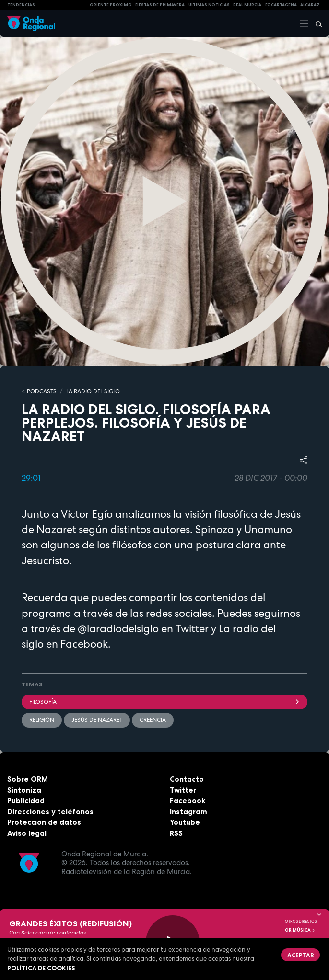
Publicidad (26, 801)
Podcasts (42, 391)
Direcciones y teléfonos (50, 812)
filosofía (164, 702)
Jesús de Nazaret (97, 720)
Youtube (185, 822)
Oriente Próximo (111, 5)
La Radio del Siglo (93, 391)
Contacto (187, 779)
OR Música (300, 930)
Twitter (183, 790)
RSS (176, 833)
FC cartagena (281, 5)
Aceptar (301, 955)
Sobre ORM (28, 779)
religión (42, 720)
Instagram (188, 812)
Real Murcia (247, 5)
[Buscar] (316, 23)
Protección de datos (44, 822)
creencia (153, 720)
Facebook (188, 801)
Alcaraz (310, 5)
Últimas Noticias (209, 5)
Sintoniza (24, 790)
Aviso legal (27, 833)
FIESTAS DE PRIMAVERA (160, 5)
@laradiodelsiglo (117, 628)
